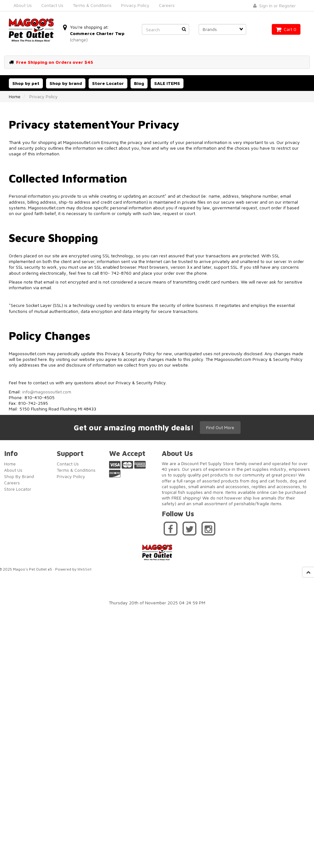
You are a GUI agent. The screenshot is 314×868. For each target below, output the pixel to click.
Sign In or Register (274, 6)
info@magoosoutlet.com (47, 392)
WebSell (84, 569)
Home (15, 96)
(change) (79, 40)
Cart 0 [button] (286, 29)
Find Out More (220, 427)
